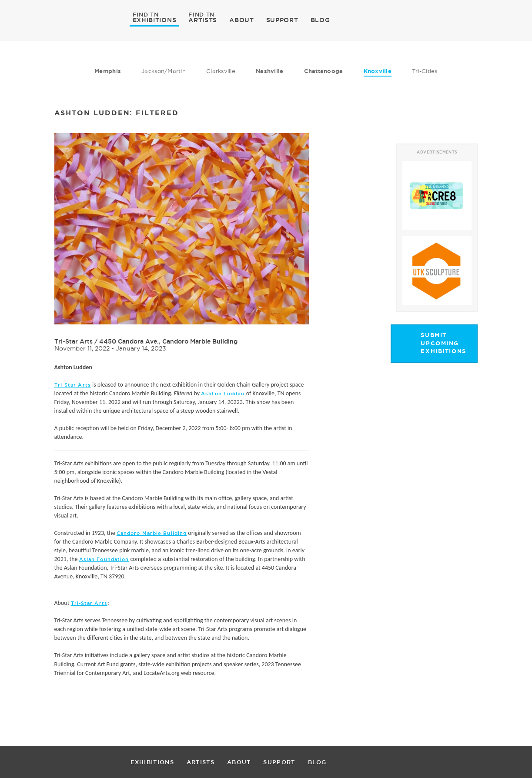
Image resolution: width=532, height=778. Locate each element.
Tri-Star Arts (74, 341)
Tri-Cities (425, 71)
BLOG (320, 20)
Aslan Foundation (104, 559)
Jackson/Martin (164, 71)
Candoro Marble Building (152, 533)
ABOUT (242, 20)
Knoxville (378, 71)
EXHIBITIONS (155, 20)
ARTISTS (203, 20)
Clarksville (221, 71)
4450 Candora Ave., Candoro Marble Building (168, 341)
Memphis (108, 71)
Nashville (269, 71)
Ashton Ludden (223, 394)
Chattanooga (324, 71)
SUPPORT (282, 20)
